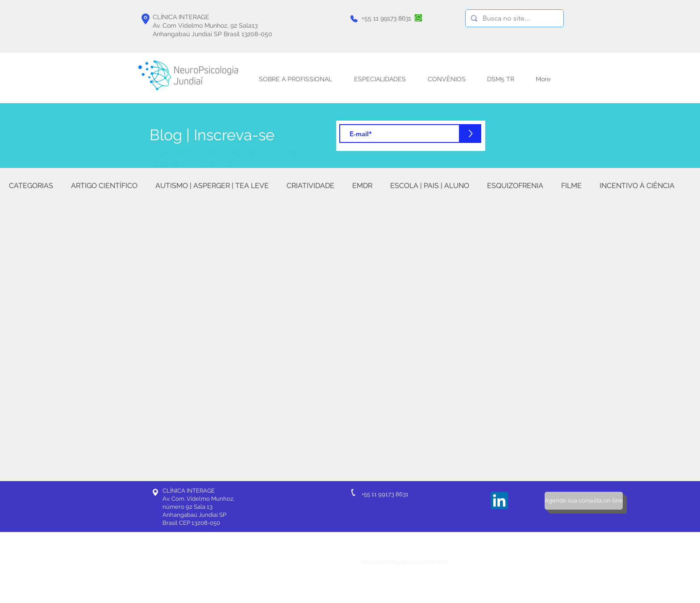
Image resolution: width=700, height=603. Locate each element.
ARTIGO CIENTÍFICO (104, 186)
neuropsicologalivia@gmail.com (404, 562)
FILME (571, 186)
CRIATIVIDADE (310, 186)
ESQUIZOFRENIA (515, 186)
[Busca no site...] (514, 18)
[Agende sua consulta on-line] (584, 501)
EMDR (362, 186)
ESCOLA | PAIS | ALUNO (430, 186)
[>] (471, 134)
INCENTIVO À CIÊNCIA (637, 186)
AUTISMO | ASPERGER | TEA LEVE (212, 186)
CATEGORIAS (31, 186)
